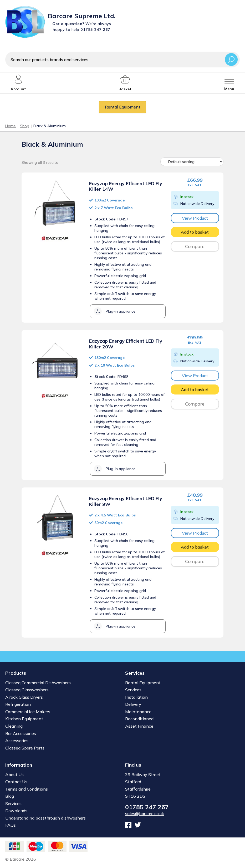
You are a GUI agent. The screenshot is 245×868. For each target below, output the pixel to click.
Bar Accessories (21, 733)
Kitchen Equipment (24, 719)
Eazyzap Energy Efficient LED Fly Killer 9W (126, 501)
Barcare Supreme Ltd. (82, 16)
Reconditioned (139, 719)
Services (133, 690)
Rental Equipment (123, 107)
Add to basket (195, 232)
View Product (195, 218)
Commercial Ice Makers (28, 712)
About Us (14, 775)
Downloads (16, 811)
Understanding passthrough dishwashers (45, 818)
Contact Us (16, 782)
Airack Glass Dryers (24, 697)
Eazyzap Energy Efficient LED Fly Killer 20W (126, 344)
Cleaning (14, 726)
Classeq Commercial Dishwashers (38, 683)
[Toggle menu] (229, 83)
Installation (136, 697)
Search (231, 59)
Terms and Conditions (27, 789)
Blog (10, 796)
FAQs (11, 825)
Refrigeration (18, 704)
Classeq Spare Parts (25, 748)
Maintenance (138, 712)
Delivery (133, 704)
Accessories (17, 741)
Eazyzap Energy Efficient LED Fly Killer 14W (126, 186)
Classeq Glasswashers (27, 690)
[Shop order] (192, 162)
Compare (195, 246)
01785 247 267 (147, 807)
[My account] (18, 83)
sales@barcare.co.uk (145, 813)
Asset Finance (139, 726)
